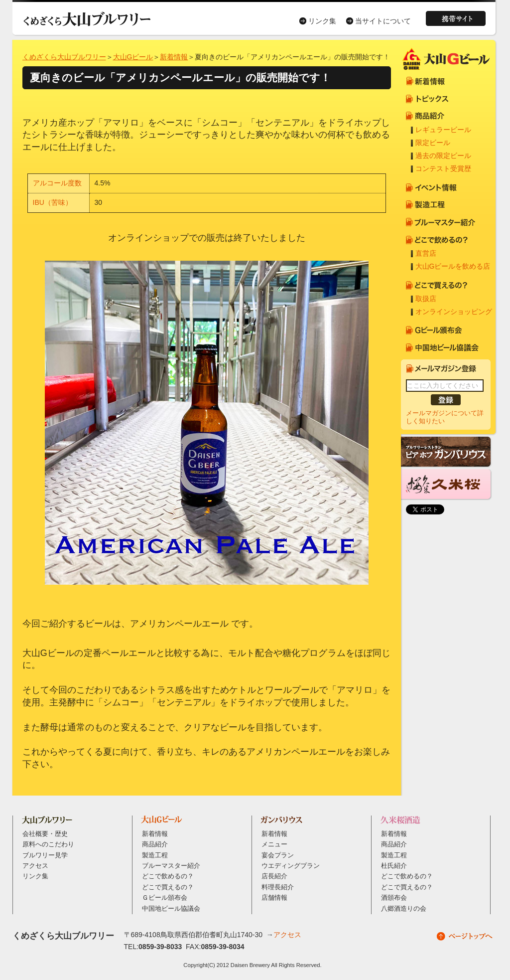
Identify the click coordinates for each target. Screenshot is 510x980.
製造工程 (155, 855)
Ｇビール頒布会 (165, 898)
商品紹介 (155, 844)
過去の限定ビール (443, 156)
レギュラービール (443, 130)
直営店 (426, 253)
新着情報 (174, 57)
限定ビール (433, 143)
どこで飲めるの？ (168, 876)
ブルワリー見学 (45, 855)
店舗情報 (274, 898)
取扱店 (426, 299)
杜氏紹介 (394, 866)
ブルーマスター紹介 (171, 866)
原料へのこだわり (48, 844)
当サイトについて (383, 21)
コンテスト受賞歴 (443, 168)
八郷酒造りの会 (404, 909)
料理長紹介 (278, 887)
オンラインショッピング (454, 312)
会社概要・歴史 (45, 834)
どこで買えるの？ (168, 887)
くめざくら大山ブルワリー (64, 57)
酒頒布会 (394, 898)
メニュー (274, 844)
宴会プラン (278, 855)
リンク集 (322, 21)
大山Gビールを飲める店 (453, 266)
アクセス (35, 866)
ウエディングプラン (291, 866)
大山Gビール (133, 57)
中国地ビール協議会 (171, 909)
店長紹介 (274, 876)
